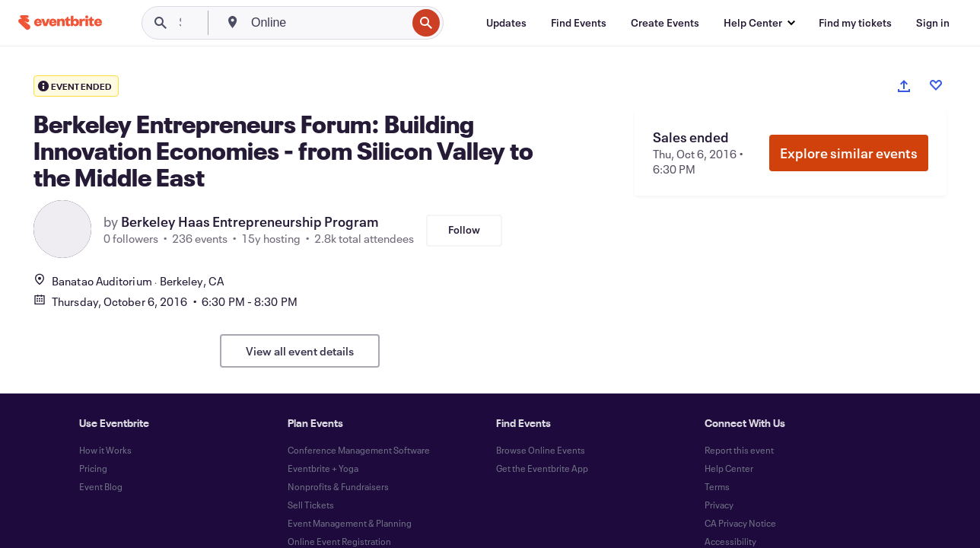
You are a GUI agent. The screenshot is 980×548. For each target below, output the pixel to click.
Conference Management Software (359, 450)
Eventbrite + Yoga (323, 468)
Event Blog (101, 486)
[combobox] (327, 23)
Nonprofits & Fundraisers (338, 486)
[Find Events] (579, 23)
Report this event (739, 450)
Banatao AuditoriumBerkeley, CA (129, 281)
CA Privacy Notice (740, 523)
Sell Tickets (311, 505)
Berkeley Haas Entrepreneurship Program (250, 221)
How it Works (105, 450)
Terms (717, 486)
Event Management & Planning (350, 523)
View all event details (300, 351)
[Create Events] (665, 23)
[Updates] (506, 23)
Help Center (729, 468)
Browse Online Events (541, 450)
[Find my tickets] (855, 23)
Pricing (93, 468)
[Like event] (936, 85)
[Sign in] (933, 23)
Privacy (719, 505)
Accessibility (730, 541)
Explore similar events (849, 153)
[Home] (60, 22)
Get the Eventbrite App (542, 468)
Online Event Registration (339, 541)
